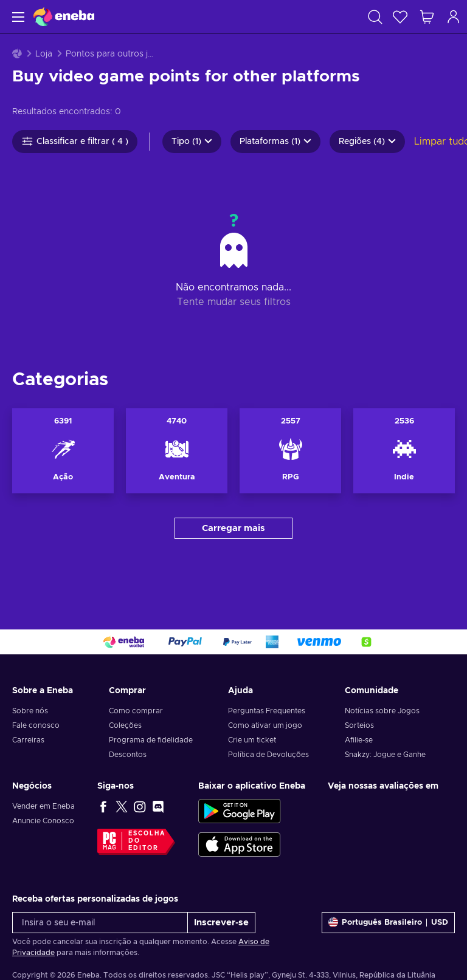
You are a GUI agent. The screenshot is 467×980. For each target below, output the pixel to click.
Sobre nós (30, 711)
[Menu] (17, 17)
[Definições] (388, 923)
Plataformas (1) (275, 142)
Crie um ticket (252, 740)
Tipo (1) (192, 142)
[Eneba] (64, 17)
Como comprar (136, 711)
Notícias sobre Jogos (382, 711)
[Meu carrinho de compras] (427, 17)
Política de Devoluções (268, 755)
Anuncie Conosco (43, 821)
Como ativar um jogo (265, 725)
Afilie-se (359, 740)
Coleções (125, 725)
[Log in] (454, 17)
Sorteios (359, 725)
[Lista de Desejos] (400, 17)
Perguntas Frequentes (267, 711)
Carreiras (28, 740)
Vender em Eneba (43, 806)
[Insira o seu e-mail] (100, 923)
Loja (44, 54)
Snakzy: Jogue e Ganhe (385, 755)
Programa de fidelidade (151, 740)
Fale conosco (36, 725)
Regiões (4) (367, 142)
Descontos (128, 755)
